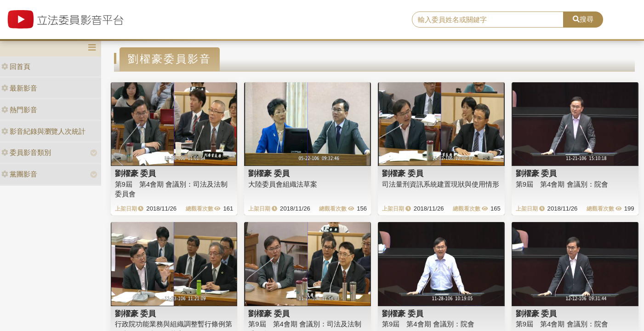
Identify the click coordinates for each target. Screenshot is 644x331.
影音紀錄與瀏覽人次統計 (43, 131)
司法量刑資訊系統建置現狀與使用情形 (441, 184)
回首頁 (16, 66)
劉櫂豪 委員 (136, 173)
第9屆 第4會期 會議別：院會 (562, 184)
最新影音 (19, 88)
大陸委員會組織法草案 (283, 184)
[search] (488, 20)
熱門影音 (19, 110)
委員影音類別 (26, 152)
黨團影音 (19, 174)
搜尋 (583, 19)
